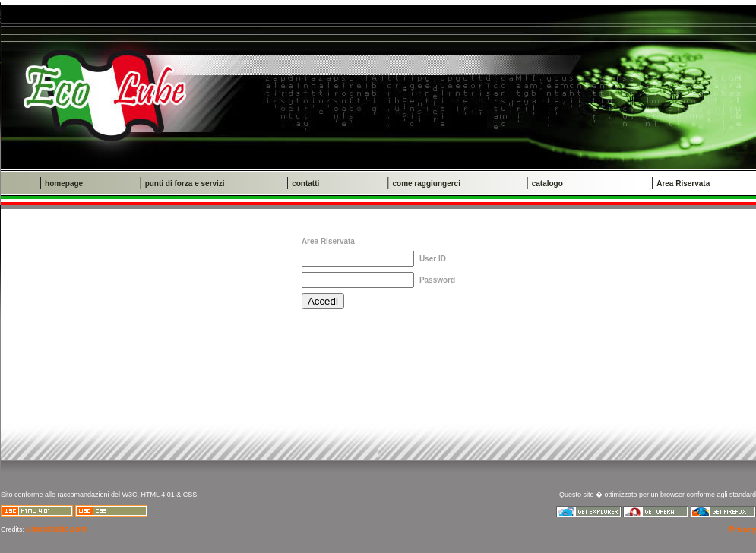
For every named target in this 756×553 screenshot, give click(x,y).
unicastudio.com (55, 529)
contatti (305, 183)
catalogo (547, 183)
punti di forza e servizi (185, 183)
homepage (64, 183)
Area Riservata (683, 183)
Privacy (742, 530)
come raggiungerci (426, 183)
